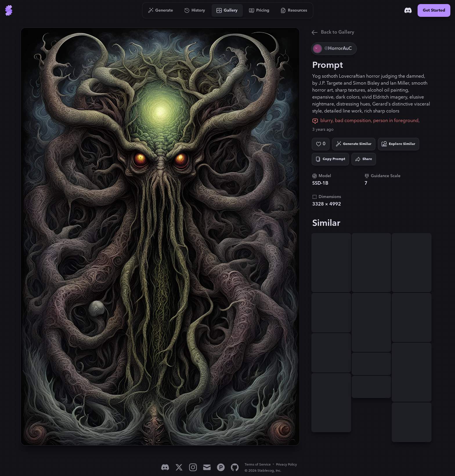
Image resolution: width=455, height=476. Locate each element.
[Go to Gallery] (227, 10)
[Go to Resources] (294, 10)
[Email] (207, 467)
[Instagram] (193, 467)
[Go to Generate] (161, 10)
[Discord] (408, 10)
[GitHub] (235, 467)
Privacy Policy (286, 465)
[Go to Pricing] (259, 10)
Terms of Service (258, 465)
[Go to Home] (9, 10)
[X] (179, 467)
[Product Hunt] (221, 467)
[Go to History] (195, 10)
